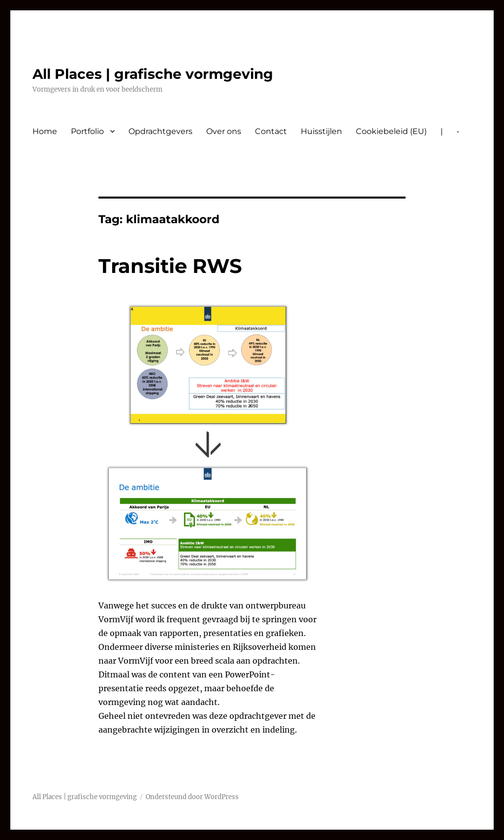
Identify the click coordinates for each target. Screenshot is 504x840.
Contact (271, 131)
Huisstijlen (321, 131)
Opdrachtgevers (160, 131)
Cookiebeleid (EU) (391, 131)
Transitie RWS (170, 266)
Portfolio (87, 131)
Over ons (224, 131)
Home (45, 131)
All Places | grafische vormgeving (153, 74)
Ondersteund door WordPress (192, 797)
